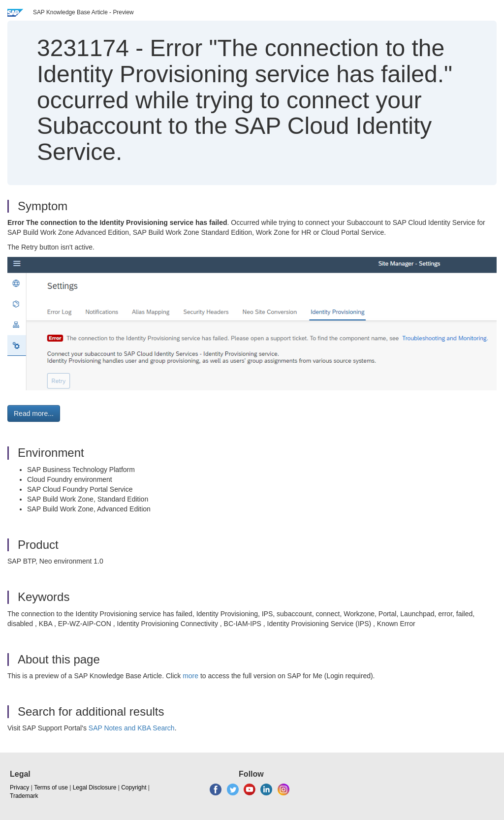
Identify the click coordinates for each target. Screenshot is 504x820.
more (190, 676)
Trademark (24, 796)
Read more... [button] (34, 413)
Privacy (19, 788)
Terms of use (51, 788)
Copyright (134, 788)
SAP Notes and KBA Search (132, 728)
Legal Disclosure (95, 788)
